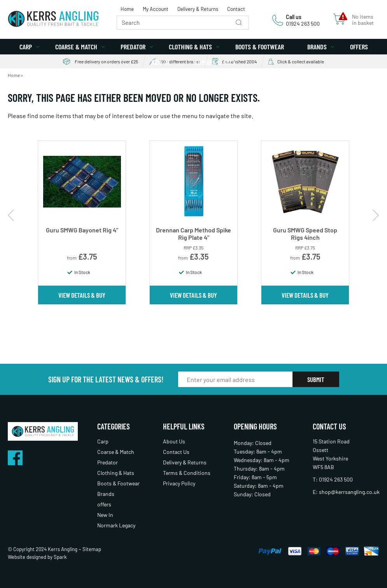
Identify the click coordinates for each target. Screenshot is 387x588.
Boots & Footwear (260, 47)
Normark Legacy (214, 62)
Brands (317, 47)
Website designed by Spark (37, 557)
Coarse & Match (76, 47)
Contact (236, 9)
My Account (156, 9)
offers (359, 47)
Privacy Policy (179, 483)
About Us (174, 441)
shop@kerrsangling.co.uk (349, 492)
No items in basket (363, 20)
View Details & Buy (82, 295)
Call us (294, 17)
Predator (133, 47)
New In (160, 62)
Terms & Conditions (187, 473)
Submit (316, 379)
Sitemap (92, 549)
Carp (26, 47)
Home (127, 9)
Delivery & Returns (198, 9)
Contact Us (176, 452)
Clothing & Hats (190, 47)
